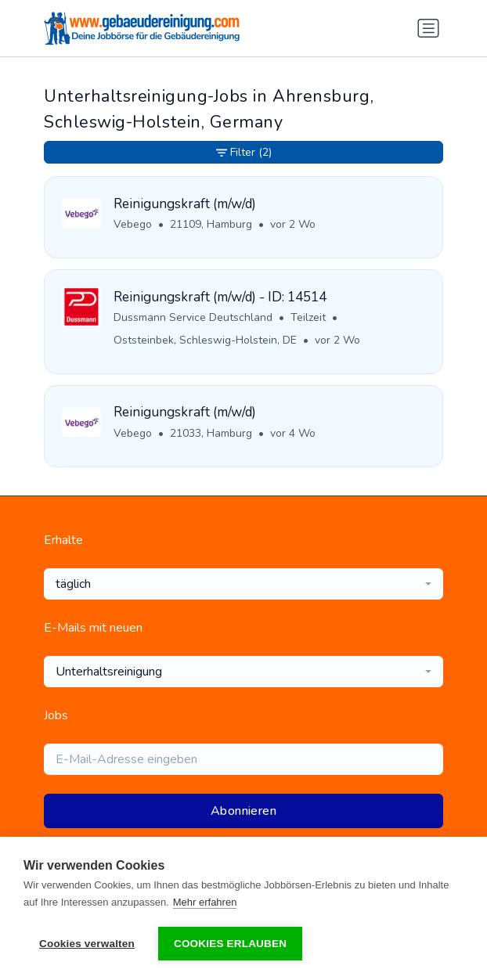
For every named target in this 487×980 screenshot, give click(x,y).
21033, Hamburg (211, 433)
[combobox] (243, 584)
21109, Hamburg (211, 224)
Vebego (133, 224)
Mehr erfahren (205, 902)
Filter (244, 152)
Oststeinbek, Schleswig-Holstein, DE (205, 340)
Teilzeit (308, 317)
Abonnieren (243, 811)
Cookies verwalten (87, 944)
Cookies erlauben (230, 944)
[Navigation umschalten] (428, 28)
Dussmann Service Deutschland (193, 317)
